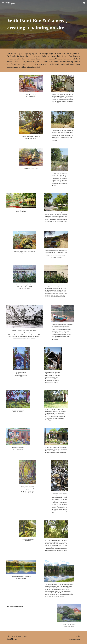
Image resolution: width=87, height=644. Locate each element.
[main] (43, 24)
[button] (3, 3)
